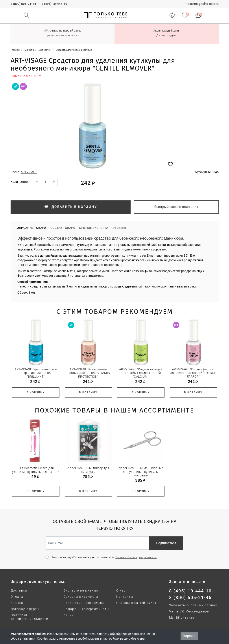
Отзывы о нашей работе (137, 603)
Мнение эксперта (94, 228)
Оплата (17, 597)
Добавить (70, 207)
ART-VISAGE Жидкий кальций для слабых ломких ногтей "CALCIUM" (141, 373)
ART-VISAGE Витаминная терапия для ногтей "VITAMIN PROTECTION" (88, 373)
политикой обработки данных (121, 634)
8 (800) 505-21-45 (23, 4)
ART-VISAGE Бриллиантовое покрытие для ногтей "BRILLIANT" (36, 373)
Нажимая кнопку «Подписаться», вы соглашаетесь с (104, 557)
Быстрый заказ (176, 207)
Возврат (18, 603)
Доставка (19, 590)
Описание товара (31, 228)
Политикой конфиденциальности (136, 557)
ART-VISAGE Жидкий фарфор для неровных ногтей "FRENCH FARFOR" (193, 373)
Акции (69, 615)
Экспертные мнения (81, 590)
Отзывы (119, 228)
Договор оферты (25, 609)
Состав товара (63, 228)
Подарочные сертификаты (87, 609)
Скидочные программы (84, 603)
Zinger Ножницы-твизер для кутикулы (88, 470)
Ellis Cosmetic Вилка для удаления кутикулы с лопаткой (36, 470)
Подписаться (166, 543)
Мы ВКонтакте (182, 618)
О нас (121, 590)
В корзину (36, 392)
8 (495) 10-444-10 (54, 4)
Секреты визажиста (81, 597)
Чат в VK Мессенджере (189, 611)
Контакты (125, 597)
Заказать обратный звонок (193, 605)
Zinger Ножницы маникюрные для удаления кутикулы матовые (141, 472)
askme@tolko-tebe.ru (204, 4)
